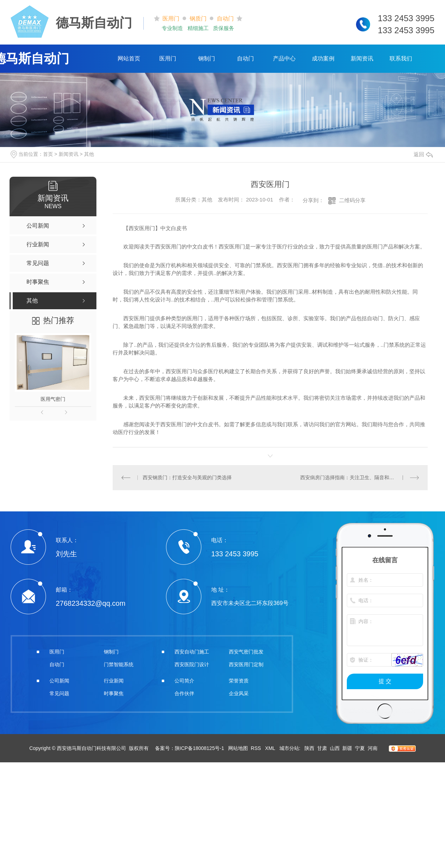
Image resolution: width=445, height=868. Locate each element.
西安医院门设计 (192, 664)
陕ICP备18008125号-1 (200, 748)
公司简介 (184, 681)
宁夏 (360, 748)
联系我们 (401, 58)
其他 (89, 154)
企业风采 (239, 693)
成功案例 (323, 58)
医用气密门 (53, 399)
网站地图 (238, 748)
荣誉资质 (239, 681)
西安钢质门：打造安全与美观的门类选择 (187, 477)
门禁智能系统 (119, 664)
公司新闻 (59, 681)
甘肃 (322, 748)
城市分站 (289, 748)
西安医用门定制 (246, 664)
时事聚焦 (114, 693)
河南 (373, 748)
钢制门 (207, 58)
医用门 (168, 58)
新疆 (347, 748)
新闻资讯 (362, 58)
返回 (423, 154)
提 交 (385, 681)
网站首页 (129, 58)
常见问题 (59, 693)
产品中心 (284, 58)
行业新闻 (114, 681)
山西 (335, 748)
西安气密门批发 (246, 652)
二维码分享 (352, 200)
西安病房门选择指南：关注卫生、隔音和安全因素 (355, 477)
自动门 (245, 58)
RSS (257, 748)
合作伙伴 (184, 693)
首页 (48, 154)
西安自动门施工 (192, 652)
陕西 (309, 748)
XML (271, 748)
